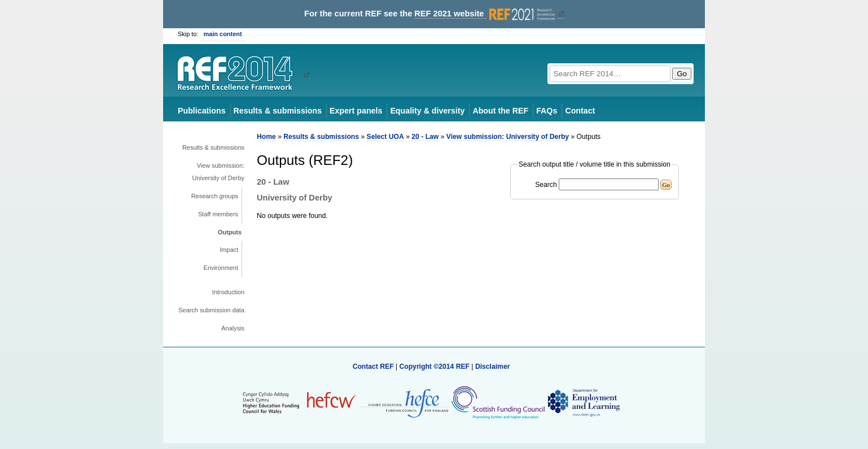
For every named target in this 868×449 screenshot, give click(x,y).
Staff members (218, 214)
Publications (202, 111)
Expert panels (356, 111)
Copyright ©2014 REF (435, 367)
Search (546, 185)
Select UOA (385, 137)
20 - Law (425, 137)
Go (682, 74)
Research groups (215, 196)
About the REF (500, 111)
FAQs (547, 111)
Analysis (233, 328)
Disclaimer (493, 367)
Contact (580, 111)
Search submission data (211, 310)
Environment (221, 268)
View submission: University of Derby (218, 172)
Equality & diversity (427, 111)
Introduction (228, 292)
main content (223, 34)
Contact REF (373, 367)
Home (266, 137)
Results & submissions (278, 111)
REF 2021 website (486, 14)
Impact (229, 250)
